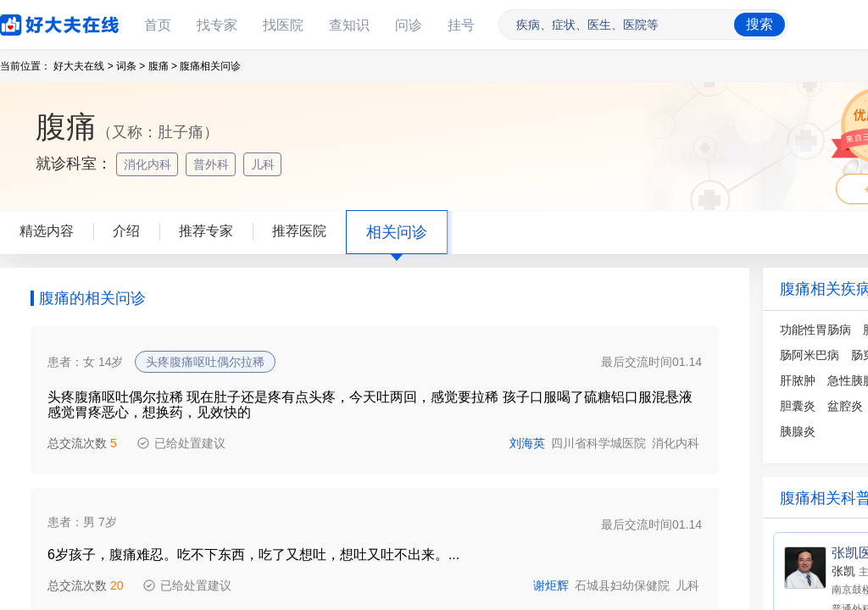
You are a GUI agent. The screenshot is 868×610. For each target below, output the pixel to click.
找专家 (217, 25)
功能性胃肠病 (815, 330)
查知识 (349, 25)
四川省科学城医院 (598, 443)
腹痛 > (163, 66)
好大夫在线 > (83, 66)
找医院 (283, 25)
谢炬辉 (551, 585)
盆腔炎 (845, 406)
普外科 (213, 164)
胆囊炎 (798, 406)
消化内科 (149, 164)
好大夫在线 (34, 22)
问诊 (409, 25)
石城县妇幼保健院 (622, 585)
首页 (158, 25)
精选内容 (47, 231)
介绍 (126, 231)
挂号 (461, 25)
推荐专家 (206, 231)
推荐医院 (299, 231)
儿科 (264, 164)
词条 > (131, 66)
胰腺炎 (798, 431)
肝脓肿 (798, 380)
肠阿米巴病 (810, 355)
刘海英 (527, 443)
